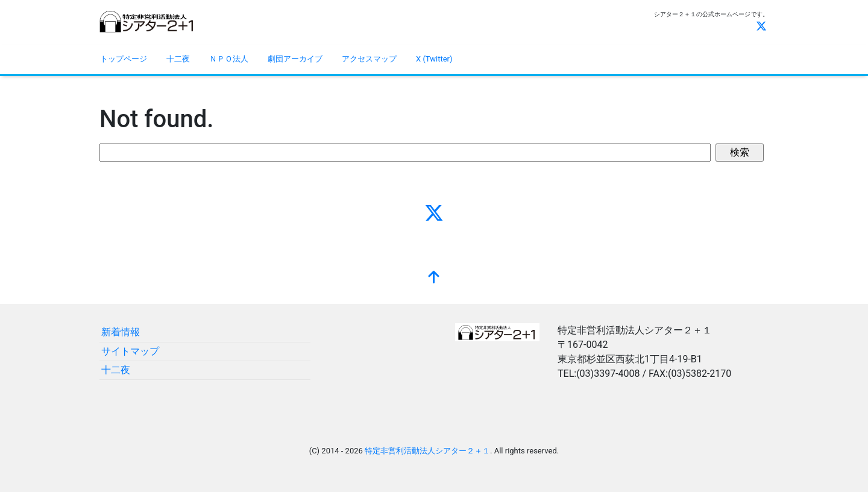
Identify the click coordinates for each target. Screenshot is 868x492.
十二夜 (178, 59)
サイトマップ (130, 351)
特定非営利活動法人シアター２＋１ (427, 451)
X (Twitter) (434, 59)
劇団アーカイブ (295, 59)
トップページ (124, 59)
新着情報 (121, 332)
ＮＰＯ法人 (229, 59)
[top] (434, 279)
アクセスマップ (369, 59)
